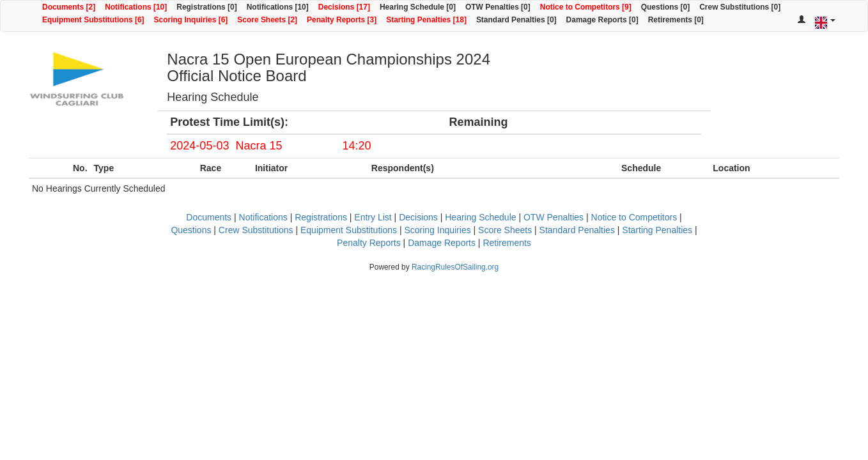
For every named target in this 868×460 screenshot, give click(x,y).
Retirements (507, 243)
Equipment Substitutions (349, 230)
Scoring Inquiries (437, 230)
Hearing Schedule (480, 217)
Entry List (373, 217)
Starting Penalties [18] (426, 20)
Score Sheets (505, 230)
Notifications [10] (136, 7)
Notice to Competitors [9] (586, 7)
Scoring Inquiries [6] (191, 20)
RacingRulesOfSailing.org (455, 267)
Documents (209, 217)
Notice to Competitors (634, 217)
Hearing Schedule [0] (418, 7)
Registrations (321, 217)
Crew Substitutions (256, 230)
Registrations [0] (206, 7)
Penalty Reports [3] (342, 20)
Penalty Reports (369, 243)
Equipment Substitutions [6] (93, 20)
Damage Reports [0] (602, 20)
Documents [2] (69, 7)
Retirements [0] (676, 20)
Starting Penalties (657, 230)
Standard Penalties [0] (516, 20)
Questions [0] (665, 7)
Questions (191, 230)
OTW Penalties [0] (498, 7)
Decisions (418, 217)
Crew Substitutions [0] (740, 7)
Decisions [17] (344, 7)
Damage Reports (442, 243)
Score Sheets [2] (267, 20)
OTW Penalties (554, 217)
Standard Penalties (577, 230)
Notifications (263, 217)
